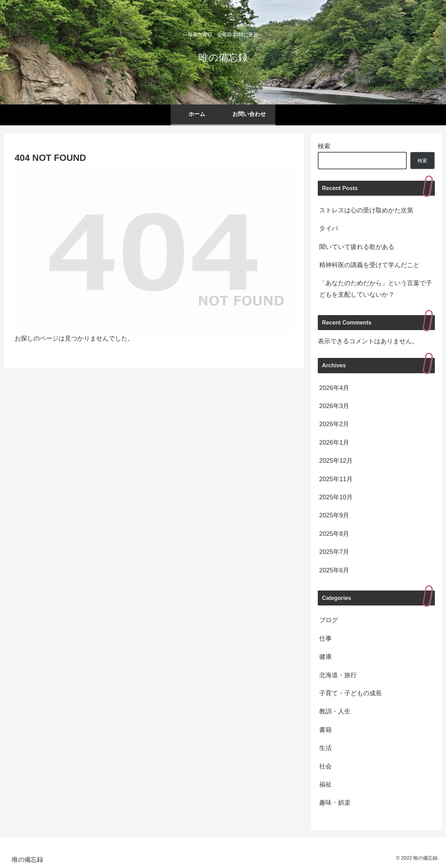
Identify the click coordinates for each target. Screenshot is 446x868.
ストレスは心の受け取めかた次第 (366, 210)
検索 (324, 146)
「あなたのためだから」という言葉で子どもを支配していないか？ (376, 289)
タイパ (329, 228)
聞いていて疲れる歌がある (357, 247)
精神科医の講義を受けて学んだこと (369, 265)
